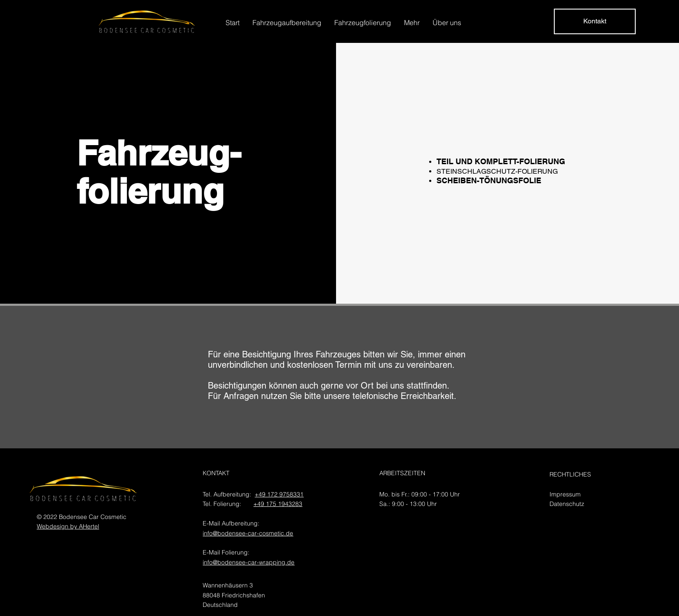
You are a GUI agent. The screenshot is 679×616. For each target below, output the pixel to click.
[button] (287, 23)
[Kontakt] (595, 21)
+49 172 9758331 (279, 494)
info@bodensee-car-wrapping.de (249, 562)
